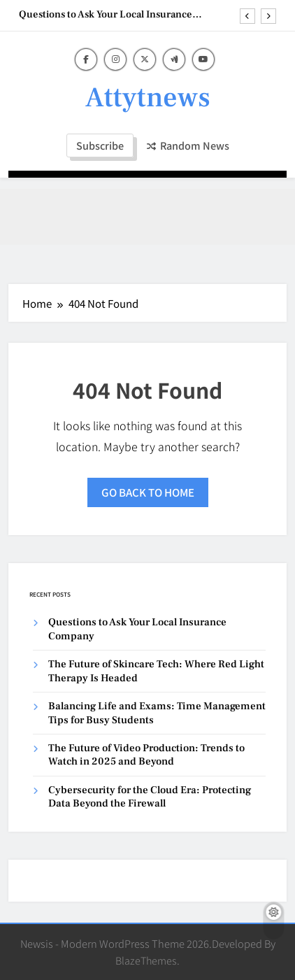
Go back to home (148, 492)
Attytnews (148, 98)
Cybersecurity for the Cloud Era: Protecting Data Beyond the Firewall (150, 797)
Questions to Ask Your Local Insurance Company (106, 15)
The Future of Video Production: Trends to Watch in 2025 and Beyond (146, 755)
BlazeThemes (146, 960)
